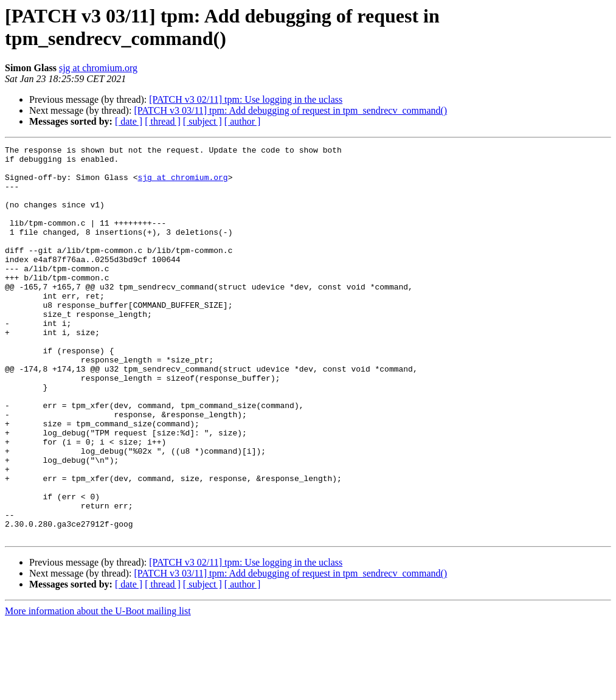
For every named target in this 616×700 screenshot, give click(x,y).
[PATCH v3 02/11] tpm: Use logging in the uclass (246, 99)
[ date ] (129, 121)
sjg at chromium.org (98, 68)
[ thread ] (163, 121)
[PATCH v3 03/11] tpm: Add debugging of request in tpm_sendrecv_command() (290, 110)
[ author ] (243, 121)
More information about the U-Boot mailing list (98, 689)
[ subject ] (202, 121)
